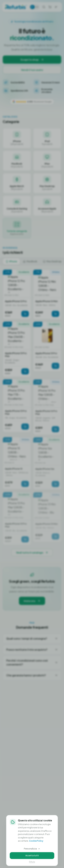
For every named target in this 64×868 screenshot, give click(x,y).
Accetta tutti (32, 855)
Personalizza (32, 849)
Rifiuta (32, 862)
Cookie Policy (36, 841)
